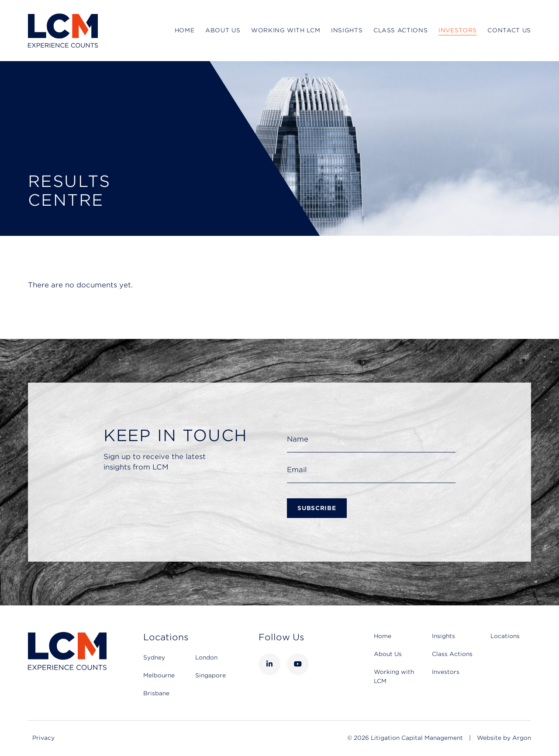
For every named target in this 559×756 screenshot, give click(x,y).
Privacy (43, 738)
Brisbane (156, 693)
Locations (505, 636)
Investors (458, 30)
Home (185, 30)
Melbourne (159, 675)
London (206, 658)
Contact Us (509, 30)
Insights (347, 30)
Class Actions (400, 30)
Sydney (154, 658)
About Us (223, 30)
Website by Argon (504, 738)
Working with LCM (286, 30)
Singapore (210, 675)
